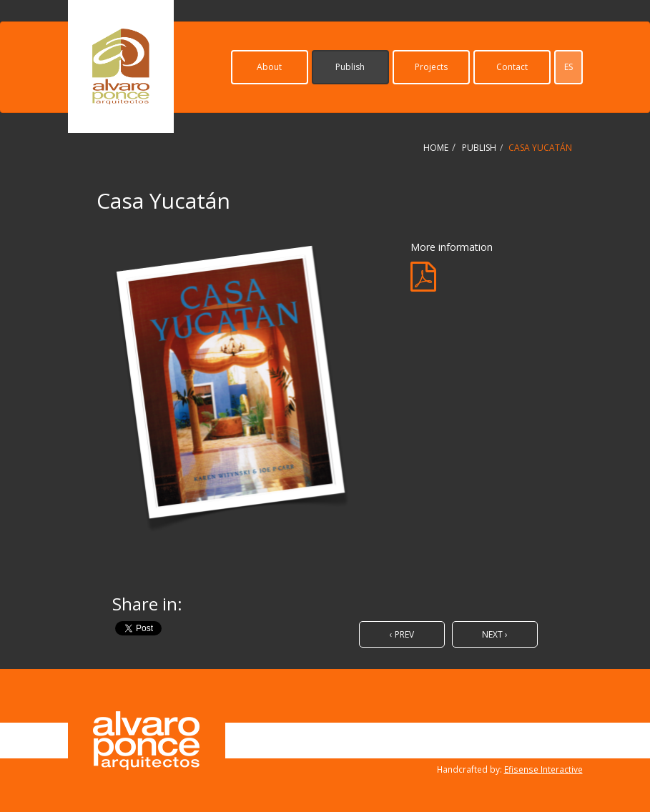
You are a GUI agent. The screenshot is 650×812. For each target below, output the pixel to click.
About (269, 67)
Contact (512, 67)
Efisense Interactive (543, 769)
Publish (350, 67)
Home (436, 148)
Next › (495, 634)
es (568, 67)
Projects (431, 67)
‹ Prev (402, 634)
